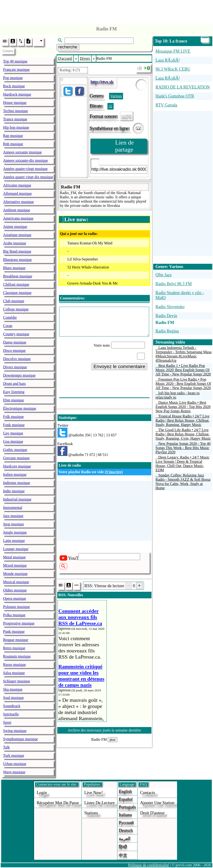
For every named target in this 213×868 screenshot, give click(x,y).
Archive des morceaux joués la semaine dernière (104, 730)
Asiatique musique (17, 235)
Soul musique (13, 698)
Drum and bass (14, 384)
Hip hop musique (16, 127)
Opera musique (15, 598)
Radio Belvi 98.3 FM (174, 284)
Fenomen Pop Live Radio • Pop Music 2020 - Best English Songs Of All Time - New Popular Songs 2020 (183, 384)
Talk (6, 747)
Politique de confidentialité (149, 865)
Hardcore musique (17, 466)
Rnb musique (13, 144)
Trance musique (15, 119)
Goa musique (13, 441)
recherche (68, 47)
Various (116, 96)
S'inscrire (114, 472)
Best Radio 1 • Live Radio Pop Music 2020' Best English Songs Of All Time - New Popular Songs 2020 (183, 370)
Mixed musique (15, 565)
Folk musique (13, 417)
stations (91, 813)
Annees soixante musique (22, 152)
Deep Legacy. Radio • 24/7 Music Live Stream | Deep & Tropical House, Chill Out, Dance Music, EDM (182, 464)
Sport (7, 722)
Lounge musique (16, 549)
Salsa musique (14, 673)
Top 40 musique (15, 61)
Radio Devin (166, 316)
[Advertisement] (106, 11)
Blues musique (14, 268)
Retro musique (14, 648)
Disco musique (14, 351)
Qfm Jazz (164, 275)
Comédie (10, 317)
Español (126, 799)
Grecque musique (16, 458)
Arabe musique (15, 243)
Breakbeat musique (18, 276)
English (125, 791)
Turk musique (14, 755)
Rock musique (14, 86)
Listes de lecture (99, 803)
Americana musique (18, 218)
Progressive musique (19, 623)
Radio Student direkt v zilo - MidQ (180, 295)
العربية (125, 838)
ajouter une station (157, 803)
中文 (123, 855)
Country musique (16, 334)
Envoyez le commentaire (119, 366)
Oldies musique (15, 590)
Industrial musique (17, 499)
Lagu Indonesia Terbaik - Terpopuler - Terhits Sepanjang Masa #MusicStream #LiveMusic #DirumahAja (184, 354)
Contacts (148, 793)
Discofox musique (17, 359)
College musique (16, 309)
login (42, 793)
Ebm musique (13, 400)
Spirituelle (11, 714)
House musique (15, 103)
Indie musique (14, 491)
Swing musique (15, 731)
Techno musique (16, 111)
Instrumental (13, 508)
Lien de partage (125, 146)
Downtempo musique (19, 375)
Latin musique (14, 541)
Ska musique (13, 689)
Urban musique (15, 764)
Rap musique (13, 136)
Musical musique (16, 582)
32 (111, 106)
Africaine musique (17, 185)
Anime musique (15, 227)
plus (112, 740)
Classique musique (17, 293)
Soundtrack (12, 706)
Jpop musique (13, 524)
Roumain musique (17, 656)
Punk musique (14, 632)
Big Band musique (17, 251)
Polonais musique (16, 607)
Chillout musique (16, 284)
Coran (8, 326)
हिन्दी (123, 847)
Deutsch (126, 830)
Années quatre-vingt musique (25, 169)
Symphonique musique (20, 739)
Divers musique (15, 367)
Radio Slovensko (170, 307)
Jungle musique (15, 532)
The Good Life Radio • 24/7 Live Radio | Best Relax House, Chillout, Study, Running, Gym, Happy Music (183, 434)
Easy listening (14, 392)
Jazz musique (13, 516)
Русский (126, 823)
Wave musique (14, 772)
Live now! (93, 793)
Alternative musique (18, 202)
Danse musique (15, 342)
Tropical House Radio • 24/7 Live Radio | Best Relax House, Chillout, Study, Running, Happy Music (183, 420)
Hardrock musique (17, 94)
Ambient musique (17, 210)
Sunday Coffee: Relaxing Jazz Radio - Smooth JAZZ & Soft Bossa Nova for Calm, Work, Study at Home (183, 482)
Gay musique (13, 433)
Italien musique (15, 474)
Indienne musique (17, 483)
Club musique (14, 301)
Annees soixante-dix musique (25, 160)
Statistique (67, 418)
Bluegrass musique (17, 260)
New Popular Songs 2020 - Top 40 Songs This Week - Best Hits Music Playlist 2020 (183, 448)
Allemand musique (17, 194)
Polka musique (14, 615)
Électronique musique (20, 408)
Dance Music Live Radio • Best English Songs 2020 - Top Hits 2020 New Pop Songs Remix (183, 407)
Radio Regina (167, 331)
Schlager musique (17, 681)
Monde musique (15, 574)
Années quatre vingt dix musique (28, 177)
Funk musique (14, 425)
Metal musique (14, 557)
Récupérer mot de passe (58, 803)
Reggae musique (16, 640)
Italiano (125, 815)
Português (127, 807)
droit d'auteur (152, 813)
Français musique (16, 70)
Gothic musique (15, 450)
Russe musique (14, 665)
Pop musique (13, 78)
